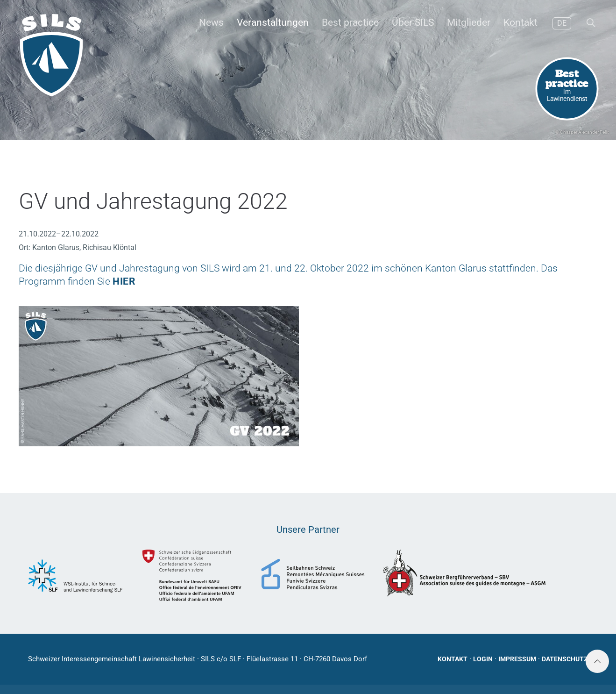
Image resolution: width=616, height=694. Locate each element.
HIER (124, 281)
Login (483, 659)
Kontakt (453, 659)
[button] (590, 23)
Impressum (517, 659)
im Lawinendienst (567, 84)
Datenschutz (565, 659)
